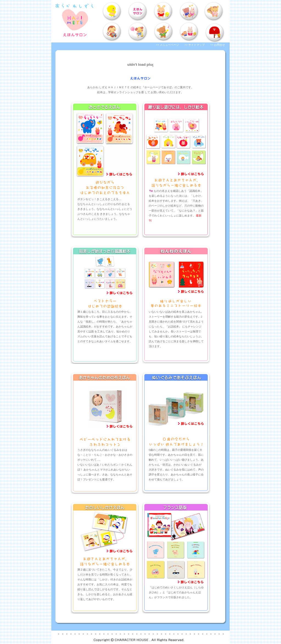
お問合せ (220, 45)
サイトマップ (196, 45)
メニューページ (169, 45)
